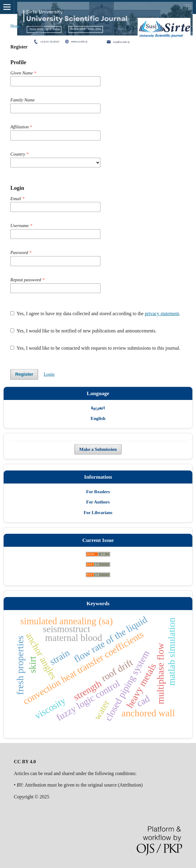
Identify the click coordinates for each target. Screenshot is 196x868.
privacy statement (162, 314)
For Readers (98, 492)
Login (49, 374)
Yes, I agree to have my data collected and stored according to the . (95, 314)
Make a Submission (98, 449)
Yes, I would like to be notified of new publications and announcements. (83, 331)
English (98, 418)
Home (16, 26)
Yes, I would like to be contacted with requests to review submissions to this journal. (95, 348)
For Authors (98, 502)
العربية (98, 408)
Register (24, 374)
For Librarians (98, 513)
